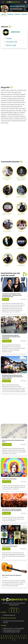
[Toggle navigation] (3, 2)
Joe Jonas (6, 299)
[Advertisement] (14, 20)
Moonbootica (7, 341)
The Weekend (7, 445)
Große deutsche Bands (10, 546)
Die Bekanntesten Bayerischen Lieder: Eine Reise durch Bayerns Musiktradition (13, 377)
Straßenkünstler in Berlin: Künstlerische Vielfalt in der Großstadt (11, 337)
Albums (4, 14)
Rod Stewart (6, 513)
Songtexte (10, 14)
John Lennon (7, 482)
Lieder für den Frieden (9, 479)
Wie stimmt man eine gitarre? (12, 575)
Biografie (17, 14)
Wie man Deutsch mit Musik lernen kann (13, 441)
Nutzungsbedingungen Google (11, 632)
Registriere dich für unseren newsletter (14, 628)
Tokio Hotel (6, 549)
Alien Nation (6, 381)
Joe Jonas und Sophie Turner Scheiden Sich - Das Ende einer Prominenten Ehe (12, 295)
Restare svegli (11, 45)
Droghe (9, 38)
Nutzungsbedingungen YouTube (12, 630)
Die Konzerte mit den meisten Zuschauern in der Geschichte (12, 510)
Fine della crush (12, 42)
